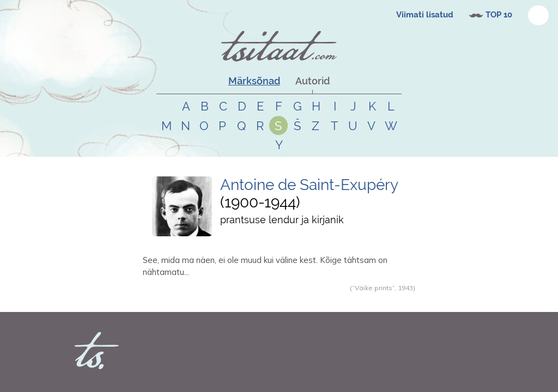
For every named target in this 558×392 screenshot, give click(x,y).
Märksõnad (254, 81)
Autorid (313, 81)
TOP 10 (499, 15)
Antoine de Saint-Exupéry (309, 185)
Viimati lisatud (425, 15)
